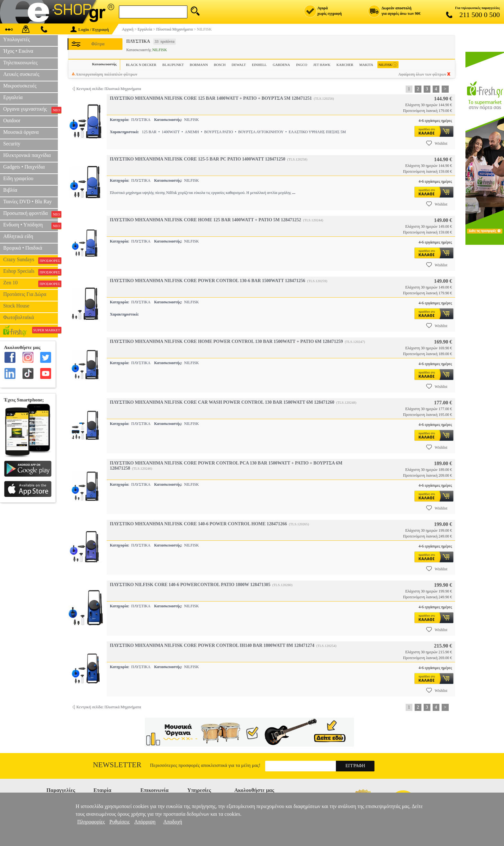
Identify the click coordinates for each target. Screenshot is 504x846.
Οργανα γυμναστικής (31, 110)
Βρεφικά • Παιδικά (23, 248)
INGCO (302, 65)
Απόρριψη (145, 822)
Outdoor (12, 120)
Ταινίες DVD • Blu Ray (27, 202)
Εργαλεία (13, 97)
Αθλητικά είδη (18, 236)
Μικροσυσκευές (20, 86)
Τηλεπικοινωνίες (20, 63)
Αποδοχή (173, 822)
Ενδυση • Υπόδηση (31, 225)
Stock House (16, 306)
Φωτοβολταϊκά (19, 317)
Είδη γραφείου (18, 178)
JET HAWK (322, 65)
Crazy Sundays (31, 260)
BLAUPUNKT (173, 65)
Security (12, 144)
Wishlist (437, 143)
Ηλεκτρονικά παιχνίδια (27, 155)
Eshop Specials (31, 272)
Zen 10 (31, 283)
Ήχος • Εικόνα (18, 51)
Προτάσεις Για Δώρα (25, 294)
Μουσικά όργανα (21, 132)
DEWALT (239, 65)
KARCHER (345, 65)
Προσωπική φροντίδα (31, 214)
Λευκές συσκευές (21, 74)
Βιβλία (10, 190)
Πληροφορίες (91, 822)
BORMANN (199, 65)
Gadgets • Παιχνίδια (24, 167)
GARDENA (281, 65)
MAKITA (366, 65)
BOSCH (220, 65)
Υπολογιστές (17, 39)
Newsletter (117, 765)
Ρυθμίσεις (119, 822)
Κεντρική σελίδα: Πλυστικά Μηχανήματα (109, 89)
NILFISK (388, 65)
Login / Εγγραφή (90, 29)
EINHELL (259, 65)
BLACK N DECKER (141, 65)
